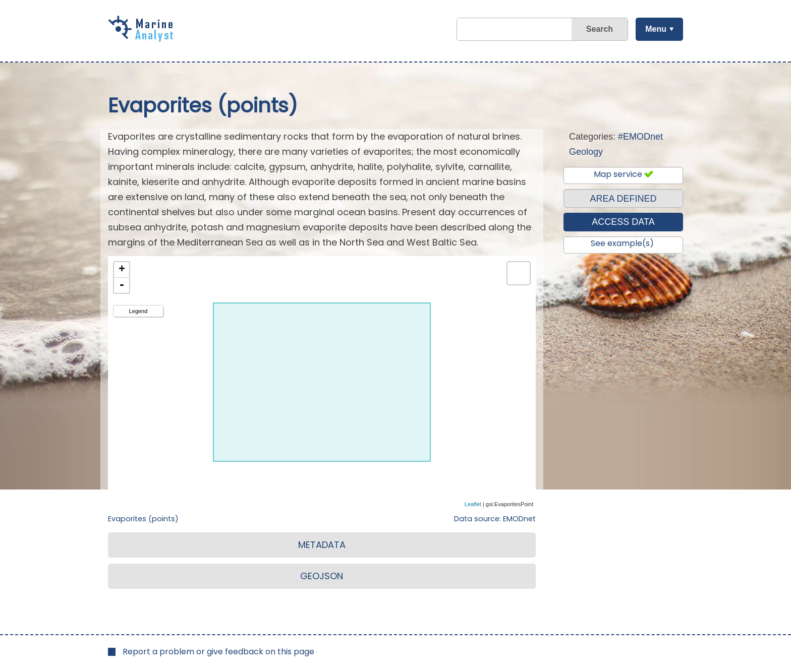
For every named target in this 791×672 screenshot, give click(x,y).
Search (599, 29)
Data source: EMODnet (495, 519)
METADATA (322, 545)
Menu (655, 29)
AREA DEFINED (623, 199)
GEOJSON (322, 576)
